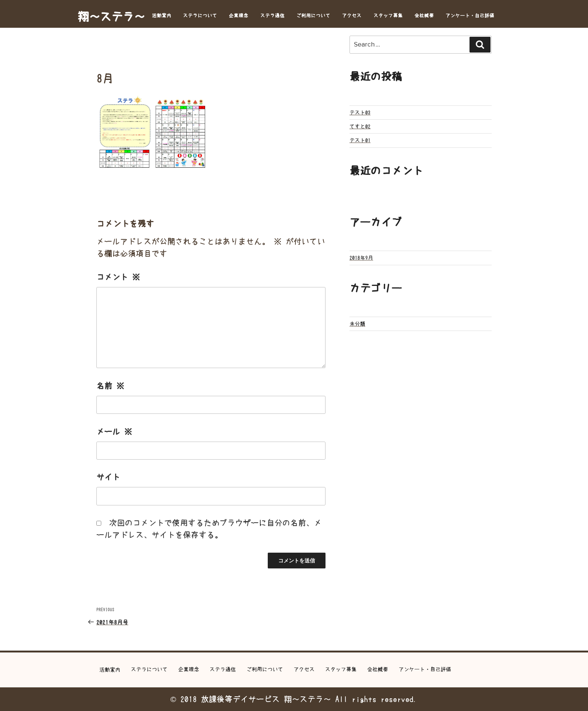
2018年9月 (361, 258)
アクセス (352, 16)
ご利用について (313, 16)
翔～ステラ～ (111, 17)
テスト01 (360, 140)
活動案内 (162, 16)
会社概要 (424, 16)
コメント (118, 277)
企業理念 (238, 16)
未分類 (357, 324)
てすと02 (360, 126)
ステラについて (200, 16)
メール (114, 432)
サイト (108, 477)
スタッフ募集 (388, 16)
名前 (110, 386)
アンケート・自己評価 (470, 16)
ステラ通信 (272, 16)
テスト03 (360, 113)
